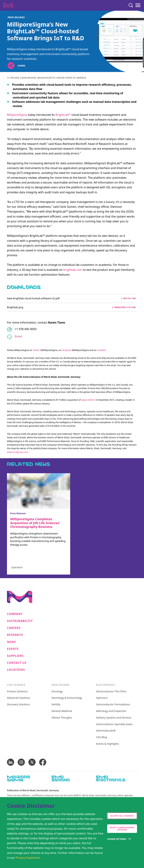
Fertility (56, 705)
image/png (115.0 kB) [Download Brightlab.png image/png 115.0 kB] (124, 307)
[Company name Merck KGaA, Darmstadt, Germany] (8, 5)
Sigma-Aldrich (88, 400)
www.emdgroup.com (18, 452)
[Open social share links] (11, 66)
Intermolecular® (106, 731)
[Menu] (138, 5)
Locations (16, 670)
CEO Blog (102, 737)
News (11, 642)
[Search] (131, 5)
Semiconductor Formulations (113, 705)
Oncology (57, 692)
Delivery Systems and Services (114, 718)
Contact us (17, 663)
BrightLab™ (63, 115)
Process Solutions (17, 692)
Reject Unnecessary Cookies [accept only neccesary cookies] (122, 829)
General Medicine (62, 711)
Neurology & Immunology (67, 698)
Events (13, 649)
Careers (14, 628)
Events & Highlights (108, 744)
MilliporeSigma (17, 115)
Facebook (66, 350)
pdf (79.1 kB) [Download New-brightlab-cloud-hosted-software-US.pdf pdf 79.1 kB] (128, 298)
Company (15, 614)
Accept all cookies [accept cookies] (122, 816)
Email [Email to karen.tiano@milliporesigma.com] (18, 336)
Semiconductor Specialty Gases (114, 724)
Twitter (36, 350)
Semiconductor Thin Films (111, 692)
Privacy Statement (28, 858)
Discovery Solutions (18, 705)
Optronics (102, 698)
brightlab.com (73, 270)
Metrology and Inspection (111, 711)
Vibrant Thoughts (62, 718)
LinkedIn (101, 350)
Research (15, 635)
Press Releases (16, 17)
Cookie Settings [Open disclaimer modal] (117, 839)
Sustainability (20, 621)
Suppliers (15, 656)
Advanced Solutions (18, 698)
